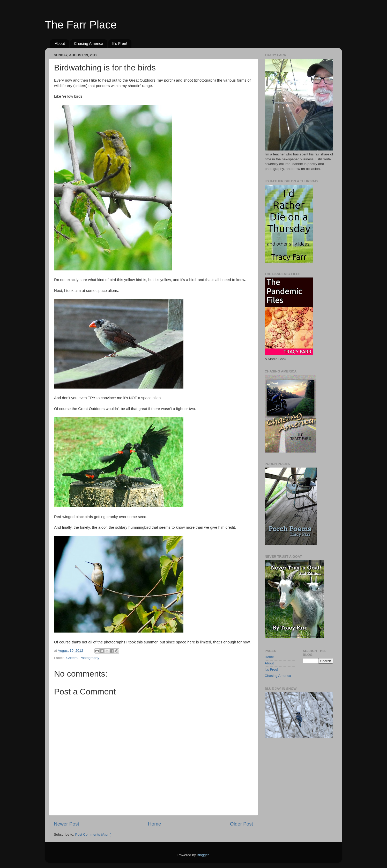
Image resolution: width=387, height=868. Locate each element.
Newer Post (66, 824)
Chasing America (89, 43)
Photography (89, 658)
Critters (72, 658)
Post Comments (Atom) (93, 834)
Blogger (203, 855)
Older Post (241, 824)
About (60, 43)
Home (154, 824)
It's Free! (120, 43)
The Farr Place (81, 25)
